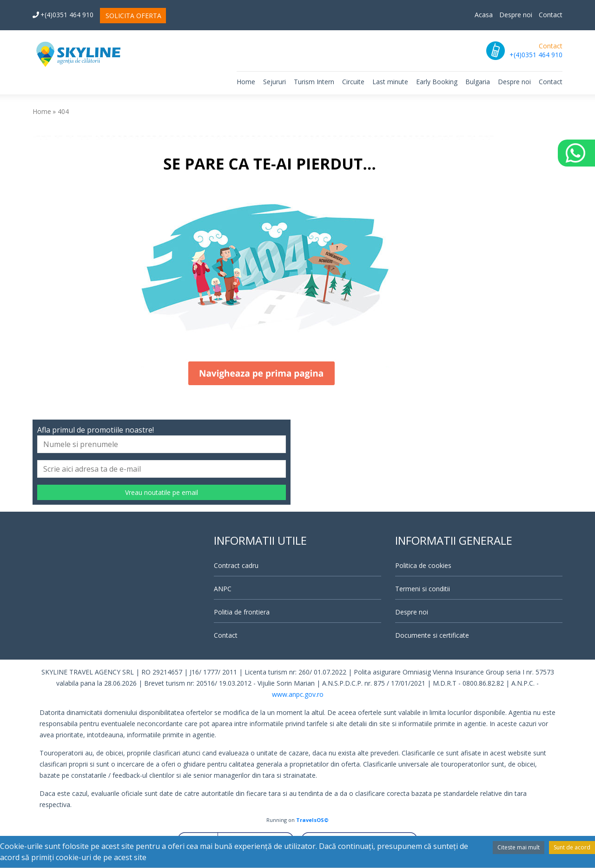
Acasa (484, 15)
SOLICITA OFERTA (133, 16)
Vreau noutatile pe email (162, 492)
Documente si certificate (432, 635)
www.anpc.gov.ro (298, 694)
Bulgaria (478, 82)
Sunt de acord (572, 847)
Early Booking (437, 82)
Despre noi (516, 15)
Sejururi (274, 82)
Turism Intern (314, 82)
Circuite (353, 82)
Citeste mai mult (519, 847)
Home (246, 82)
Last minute (390, 82)
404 (63, 111)
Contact (551, 15)
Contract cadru (236, 565)
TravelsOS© (312, 820)
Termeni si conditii (423, 589)
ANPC (223, 589)
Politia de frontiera (242, 612)
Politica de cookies (423, 565)
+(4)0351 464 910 (63, 15)
